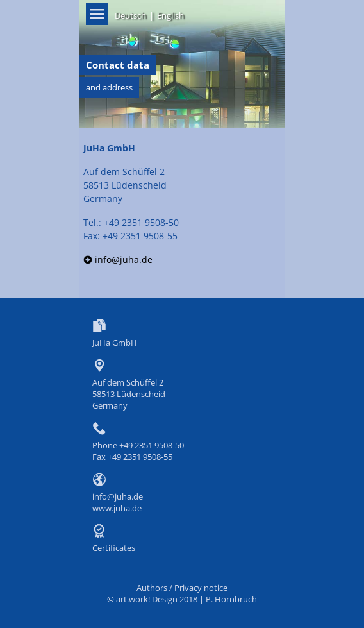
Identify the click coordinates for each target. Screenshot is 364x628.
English (170, 15)
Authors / (155, 588)
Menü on (97, 14)
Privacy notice (201, 588)
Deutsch (130, 15)
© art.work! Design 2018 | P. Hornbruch (182, 599)
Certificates (114, 548)
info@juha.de (124, 259)
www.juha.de (117, 508)
